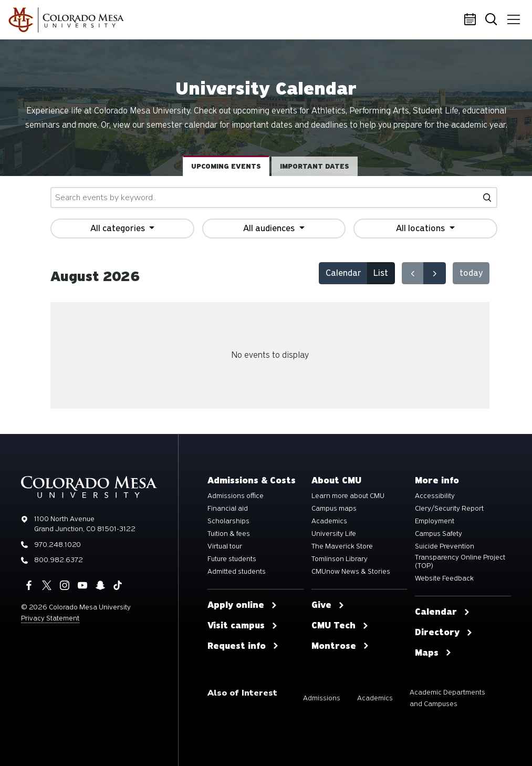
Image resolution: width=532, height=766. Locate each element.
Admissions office (236, 496)
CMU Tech (340, 626)
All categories (119, 228)
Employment (435, 521)
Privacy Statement (50, 618)
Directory (444, 633)
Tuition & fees (229, 534)
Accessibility (435, 496)
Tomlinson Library (340, 559)
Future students (232, 559)
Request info (243, 646)
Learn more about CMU (348, 496)
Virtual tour (225, 546)
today (471, 273)
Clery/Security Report (449, 509)
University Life (334, 534)
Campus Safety (439, 534)
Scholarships (228, 521)
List (381, 273)
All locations (421, 228)
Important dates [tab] (315, 166)
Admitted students (237, 572)
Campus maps (334, 509)
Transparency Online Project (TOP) (460, 562)
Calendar (472, 20)
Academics (329, 521)
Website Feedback (444, 578)
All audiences (270, 228)
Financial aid (228, 509)
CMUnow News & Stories (351, 572)
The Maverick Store (342, 546)
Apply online (242, 605)
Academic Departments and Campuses (447, 698)
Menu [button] (512, 16)
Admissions (322, 698)
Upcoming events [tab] (226, 166)
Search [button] (492, 20)
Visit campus (243, 626)
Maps (433, 653)
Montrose (340, 646)
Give (328, 605)
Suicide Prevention (445, 546)
